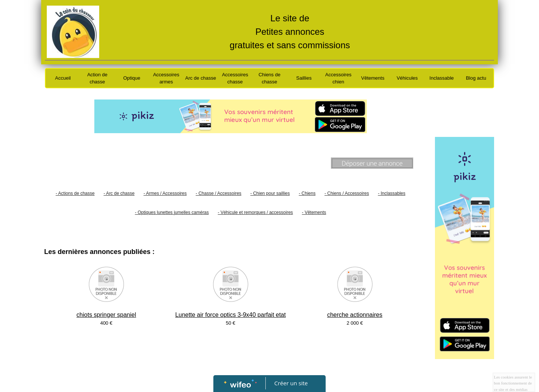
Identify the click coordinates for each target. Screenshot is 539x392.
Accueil (63, 78)
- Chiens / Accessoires (347, 193)
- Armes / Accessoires (165, 193)
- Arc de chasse (119, 193)
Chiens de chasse (270, 78)
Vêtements (373, 78)
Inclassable (441, 78)
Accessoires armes (166, 78)
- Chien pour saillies (270, 193)
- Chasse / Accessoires (219, 193)
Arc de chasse (201, 78)
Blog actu (476, 78)
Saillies (304, 78)
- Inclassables (392, 193)
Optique (132, 78)
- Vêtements (314, 212)
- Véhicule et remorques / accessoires (255, 212)
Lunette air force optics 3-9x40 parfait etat (230, 315)
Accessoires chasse (235, 78)
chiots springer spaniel (106, 315)
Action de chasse (97, 78)
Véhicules (407, 78)
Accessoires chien (338, 78)
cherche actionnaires (355, 315)
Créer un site (291, 383)
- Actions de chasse (75, 193)
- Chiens (307, 193)
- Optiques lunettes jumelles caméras (172, 212)
